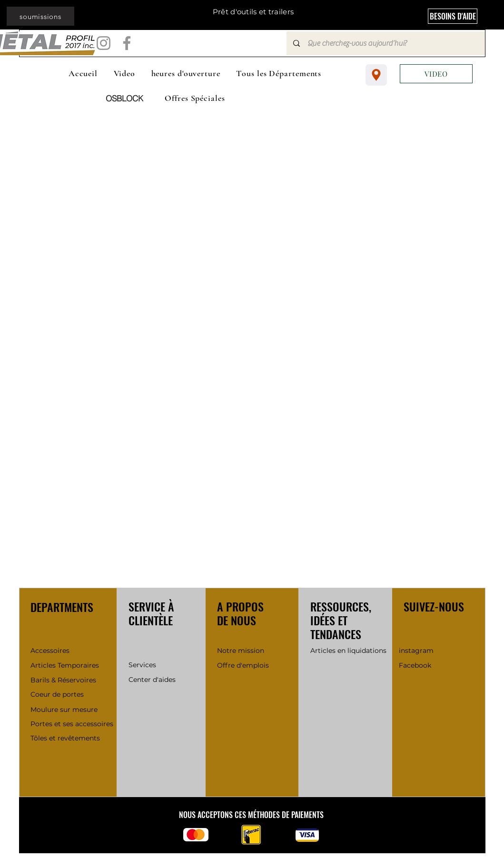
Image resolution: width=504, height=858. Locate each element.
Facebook (416, 665)
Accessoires (50, 651)
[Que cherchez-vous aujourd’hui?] (385, 43)
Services (142, 665)
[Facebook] (127, 43)
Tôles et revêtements (65, 738)
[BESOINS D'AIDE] (453, 16)
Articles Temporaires (65, 665)
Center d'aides (152, 680)
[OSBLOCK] (124, 98)
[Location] (376, 75)
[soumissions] (40, 16)
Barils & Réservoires (63, 680)
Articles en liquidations (349, 651)
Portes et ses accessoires (72, 724)
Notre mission (241, 651)
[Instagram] (104, 43)
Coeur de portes (57, 694)
